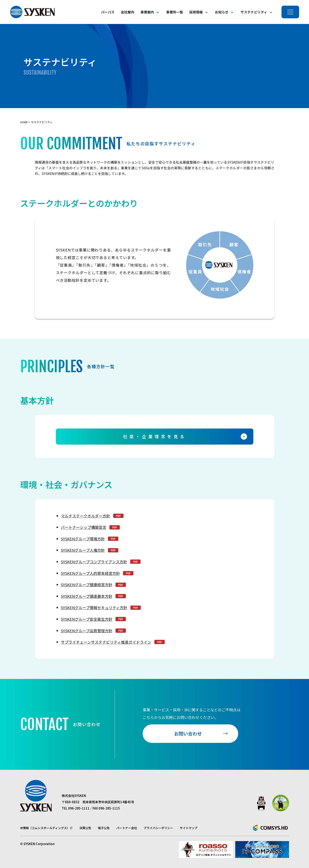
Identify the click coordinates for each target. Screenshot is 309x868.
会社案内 (128, 12)
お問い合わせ (188, 733)
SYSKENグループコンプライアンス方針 (94, 562)
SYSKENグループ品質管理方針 (87, 631)
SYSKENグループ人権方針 (83, 550)
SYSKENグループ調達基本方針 (87, 596)
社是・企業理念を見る (185, 437)
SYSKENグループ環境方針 (83, 539)
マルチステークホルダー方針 (85, 516)
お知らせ (222, 12)
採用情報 (196, 12)
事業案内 (147, 12)
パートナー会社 (127, 828)
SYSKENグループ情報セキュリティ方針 (94, 607)
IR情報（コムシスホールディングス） (45, 828)
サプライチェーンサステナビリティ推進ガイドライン (106, 642)
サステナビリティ (254, 12)
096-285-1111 (79, 808)
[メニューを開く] (290, 12)
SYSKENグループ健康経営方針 (87, 585)
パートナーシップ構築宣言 (84, 527)
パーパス (108, 12)
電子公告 (104, 828)
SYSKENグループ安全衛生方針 (87, 619)
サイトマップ (189, 828)
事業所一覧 (175, 12)
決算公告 (85, 828)
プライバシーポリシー (158, 828)
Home (24, 122)
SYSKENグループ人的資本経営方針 (90, 573)
